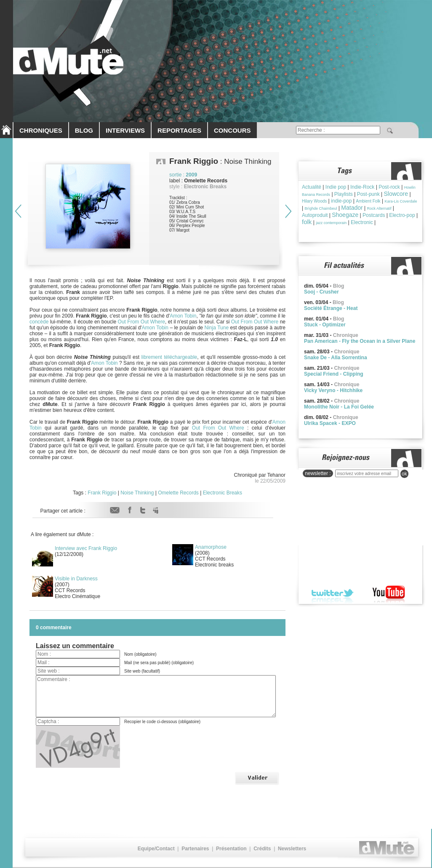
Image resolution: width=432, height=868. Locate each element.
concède (39, 322)
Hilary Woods (314, 201)
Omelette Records (178, 493)
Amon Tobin (183, 316)
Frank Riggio (102, 493)
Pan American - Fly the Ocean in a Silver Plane (360, 341)
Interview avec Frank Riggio (86, 548)
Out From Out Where (141, 322)
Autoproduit (315, 215)
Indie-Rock (362, 187)
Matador (352, 208)
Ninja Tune (217, 328)
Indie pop (336, 187)
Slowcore (396, 194)
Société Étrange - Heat (331, 308)
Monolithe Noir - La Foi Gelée (339, 407)
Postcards (374, 215)
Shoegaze (345, 215)
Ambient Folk (368, 201)
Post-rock (389, 187)
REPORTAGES (179, 130)
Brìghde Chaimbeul (321, 208)
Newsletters (292, 849)
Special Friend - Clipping (334, 374)
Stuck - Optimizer (325, 325)
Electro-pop (402, 215)
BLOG (84, 130)
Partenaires (195, 849)
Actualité (312, 187)
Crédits (262, 849)
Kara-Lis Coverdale (401, 201)
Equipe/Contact (156, 849)
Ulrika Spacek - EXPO (330, 423)
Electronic (362, 222)
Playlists (344, 194)
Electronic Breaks (223, 493)
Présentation (231, 849)
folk (307, 222)
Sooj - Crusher (321, 292)
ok (404, 474)
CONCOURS (232, 130)
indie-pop (341, 201)
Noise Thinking (137, 493)
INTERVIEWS (125, 130)
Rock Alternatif (379, 208)
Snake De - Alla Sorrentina (336, 358)
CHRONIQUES (41, 130)
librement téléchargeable (169, 357)
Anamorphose (211, 547)
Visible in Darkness (76, 579)
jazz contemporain (331, 223)
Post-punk (368, 194)
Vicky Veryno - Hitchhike (333, 390)
